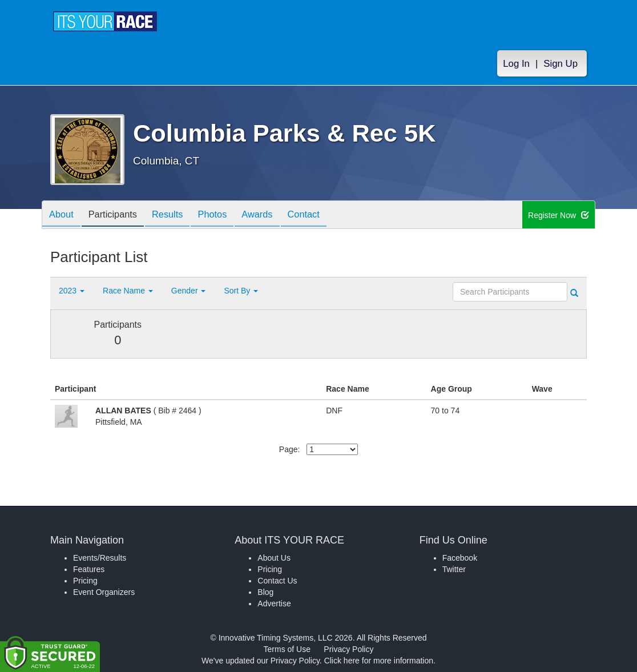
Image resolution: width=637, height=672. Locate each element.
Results (179, 216)
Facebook (460, 558)
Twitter (454, 569)
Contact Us (277, 581)
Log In (516, 64)
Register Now (559, 215)
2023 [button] (72, 291)
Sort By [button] (241, 291)
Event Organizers (104, 592)
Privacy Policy (348, 649)
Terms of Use (287, 649)
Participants (119, 216)
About (63, 216)
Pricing (85, 581)
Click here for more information (379, 661)
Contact (327, 216)
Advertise (274, 603)
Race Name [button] (128, 291)
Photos (228, 216)
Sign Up (561, 64)
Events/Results (100, 558)
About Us (274, 558)
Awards (277, 216)
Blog (265, 592)
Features (89, 569)
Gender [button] (189, 291)
